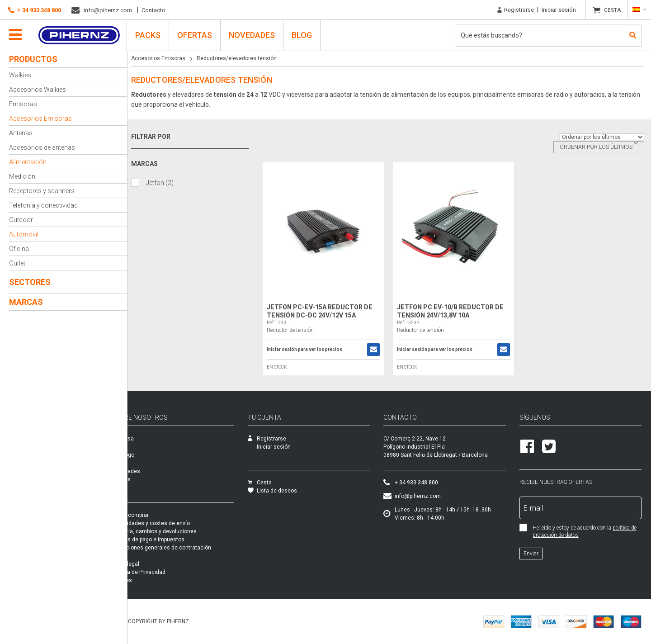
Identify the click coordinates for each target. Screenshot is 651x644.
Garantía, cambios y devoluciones (177, 531)
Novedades (252, 35)
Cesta (277, 483)
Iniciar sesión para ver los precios (307, 350)
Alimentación (28, 162)
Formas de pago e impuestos (171, 540)
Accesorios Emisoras (40, 118)
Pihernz (79, 35)
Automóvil (24, 234)
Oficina (19, 249)
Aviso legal (148, 564)
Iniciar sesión (559, 10)
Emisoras (23, 104)
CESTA (613, 10)
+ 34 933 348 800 (35, 10)
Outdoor (21, 220)
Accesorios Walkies (38, 90)
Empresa (145, 439)
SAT (139, 447)
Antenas (21, 133)
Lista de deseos (290, 491)
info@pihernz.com (102, 10)
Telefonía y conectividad (43, 205)
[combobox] (599, 147)
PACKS (148, 35)
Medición (22, 176)
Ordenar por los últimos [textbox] (596, 147)
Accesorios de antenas (42, 147)
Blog (302, 35)
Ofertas (195, 35)
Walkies (20, 75)
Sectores (30, 282)
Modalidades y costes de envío (173, 523)
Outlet (17, 263)
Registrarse (516, 10)
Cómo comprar (153, 515)
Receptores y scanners (42, 191)
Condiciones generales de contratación (184, 548)
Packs (142, 488)
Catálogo (146, 455)
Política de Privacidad (161, 572)
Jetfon (163, 182)
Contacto (153, 10)
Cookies (144, 580)
